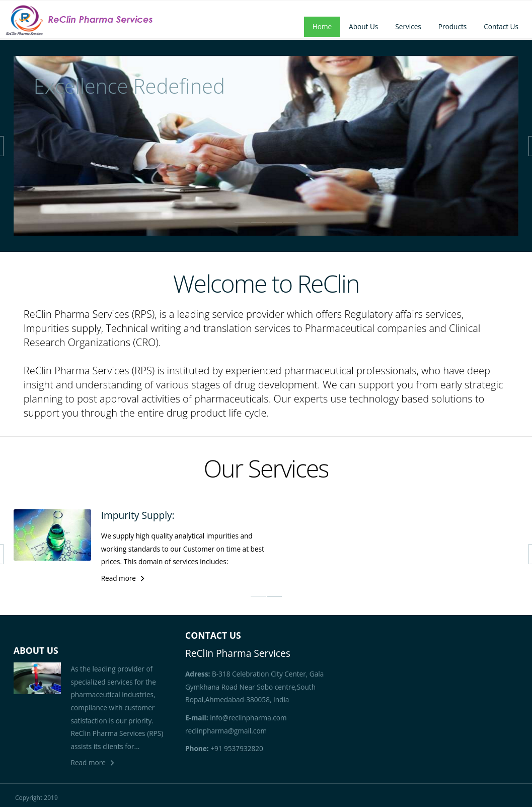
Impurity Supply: (138, 515)
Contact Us (501, 26)
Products (452, 26)
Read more (119, 578)
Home (322, 26)
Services (408, 26)
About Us (363, 26)
